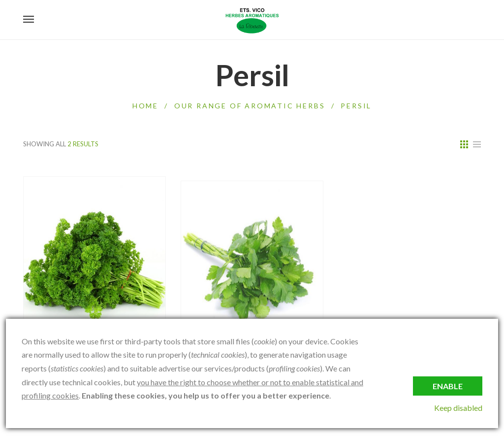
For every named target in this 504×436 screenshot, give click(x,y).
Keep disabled (458, 408)
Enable (448, 386)
